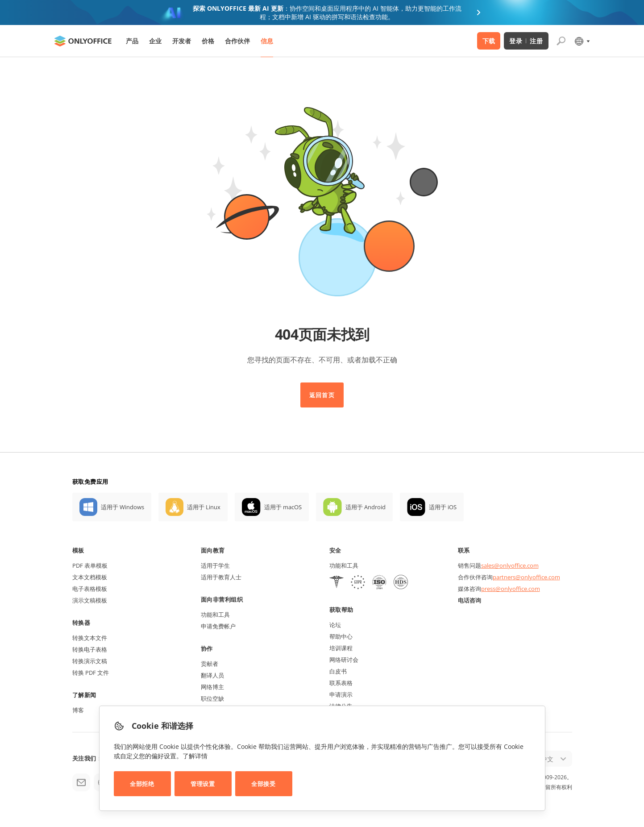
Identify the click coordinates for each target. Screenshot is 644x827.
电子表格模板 (90, 589)
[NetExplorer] (379, 583)
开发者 (182, 41)
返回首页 (322, 395)
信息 (267, 41)
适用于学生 (215, 565)
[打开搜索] (561, 41)
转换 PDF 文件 (91, 673)
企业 (155, 41)
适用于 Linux (204, 507)
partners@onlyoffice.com (526, 577)
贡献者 (210, 664)
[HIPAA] (337, 583)
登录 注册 (526, 41)
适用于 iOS (443, 507)
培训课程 (341, 648)
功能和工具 (215, 615)
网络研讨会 (344, 660)
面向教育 (213, 550)
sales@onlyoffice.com (510, 565)
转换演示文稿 (90, 661)
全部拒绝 (142, 784)
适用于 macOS (283, 507)
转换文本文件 (90, 638)
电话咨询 (469, 600)
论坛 (335, 625)
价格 (208, 41)
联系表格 (341, 683)
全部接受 (263, 784)
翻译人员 (212, 675)
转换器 (81, 623)
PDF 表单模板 (90, 565)
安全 (335, 550)
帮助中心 (341, 636)
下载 (489, 41)
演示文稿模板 (90, 600)
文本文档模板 (90, 577)
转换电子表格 (90, 649)
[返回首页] (83, 41)
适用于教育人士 (221, 577)
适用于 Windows (123, 507)
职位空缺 (212, 698)
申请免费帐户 (218, 626)
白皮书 (338, 671)
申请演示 (341, 694)
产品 (132, 41)
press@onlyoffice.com (511, 589)
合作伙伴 (237, 41)
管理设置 (203, 784)
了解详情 (195, 756)
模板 (78, 550)
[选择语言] (582, 41)
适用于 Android (366, 507)
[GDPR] (358, 583)
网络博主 (212, 687)
